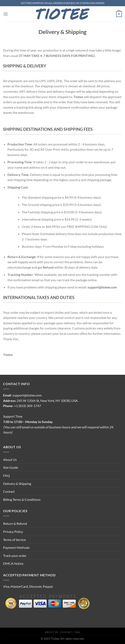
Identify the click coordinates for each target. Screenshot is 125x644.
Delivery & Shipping (17, 484)
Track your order (15, 556)
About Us (10, 460)
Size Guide (11, 467)
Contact (9, 491)
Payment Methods (16, 547)
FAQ (6, 475)
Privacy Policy (13, 532)
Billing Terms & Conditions (22, 499)
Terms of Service (14, 540)
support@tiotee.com (102, 287)
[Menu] (6, 14)
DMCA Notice (13, 563)
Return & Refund (15, 523)
